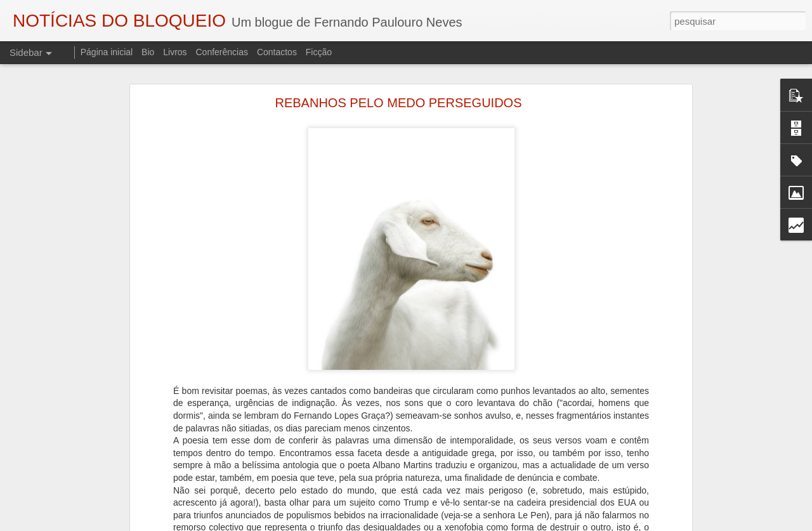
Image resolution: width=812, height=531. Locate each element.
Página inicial (107, 52)
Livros (175, 52)
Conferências (222, 52)
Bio (148, 52)
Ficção (319, 52)
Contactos (277, 52)
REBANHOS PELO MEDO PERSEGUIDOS (399, 103)
